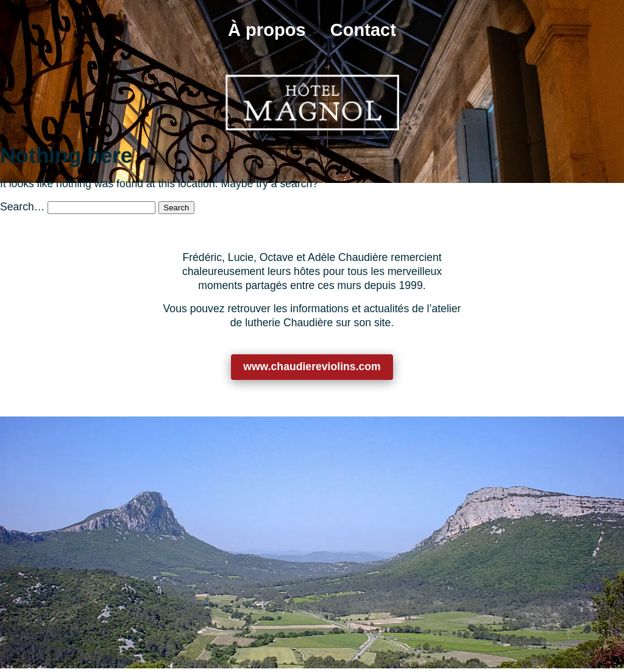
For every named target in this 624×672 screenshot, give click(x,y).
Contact (363, 30)
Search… (22, 207)
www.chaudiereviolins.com (312, 366)
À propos (267, 30)
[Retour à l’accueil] (312, 102)
